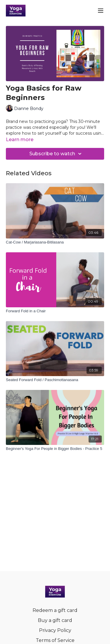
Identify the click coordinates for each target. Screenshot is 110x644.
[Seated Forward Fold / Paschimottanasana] (55, 380)
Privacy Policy (55, 630)
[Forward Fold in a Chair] (55, 311)
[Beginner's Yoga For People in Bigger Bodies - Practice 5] (55, 449)
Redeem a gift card (55, 610)
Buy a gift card (55, 620)
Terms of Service (55, 640)
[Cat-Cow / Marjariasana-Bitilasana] (55, 242)
